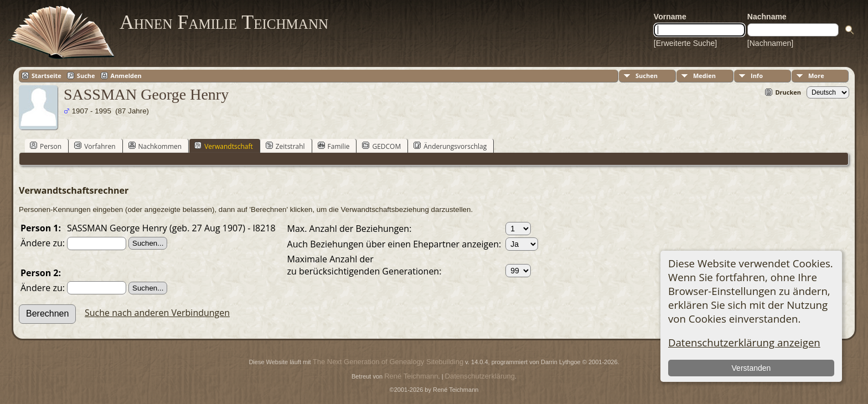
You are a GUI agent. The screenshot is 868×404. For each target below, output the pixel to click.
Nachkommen (155, 146)
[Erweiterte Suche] (685, 43)
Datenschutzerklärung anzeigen (744, 342)
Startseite (46, 76)
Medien (704, 76)
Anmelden (126, 76)
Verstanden (751, 368)
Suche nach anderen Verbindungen (157, 313)
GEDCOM (381, 146)
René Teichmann (411, 376)
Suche (86, 76)
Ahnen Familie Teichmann (224, 22)
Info (757, 76)
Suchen (647, 76)
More (816, 76)
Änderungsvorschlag (450, 146)
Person (46, 146)
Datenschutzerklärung (480, 376)
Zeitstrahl (285, 146)
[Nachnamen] (770, 43)
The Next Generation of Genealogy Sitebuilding (388, 362)
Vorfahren (95, 146)
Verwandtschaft (224, 146)
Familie (334, 146)
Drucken (788, 92)
